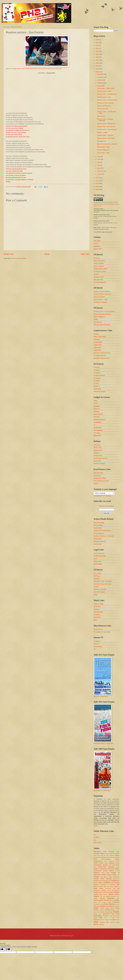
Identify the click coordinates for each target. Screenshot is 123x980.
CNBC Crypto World (100, 337)
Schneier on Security (100, 589)
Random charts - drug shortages (107, 129)
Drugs (118, 865)
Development (98, 865)
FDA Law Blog (98, 525)
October (100, 80)
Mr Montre (97, 615)
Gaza (110, 877)
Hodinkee (97, 609)
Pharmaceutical (98, 900)
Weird (118, 922)
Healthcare (115, 881)
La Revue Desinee (99, 375)
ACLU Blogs (97, 573)
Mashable (97, 417)
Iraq (108, 887)
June (99, 159)
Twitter (113, 918)
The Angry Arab (98, 280)
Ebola (95, 867)
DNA (110, 865)
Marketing (101, 892)
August (100, 86)
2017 (97, 60)
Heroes (96, 883)
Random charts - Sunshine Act (106, 124)
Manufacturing (115, 890)
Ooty (118, 896)
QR (95, 906)
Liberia (109, 890)
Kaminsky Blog (98, 612)
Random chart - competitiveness (107, 94)
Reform (111, 906)
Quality (98, 906)
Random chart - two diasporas (106, 126)
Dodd (113, 865)
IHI (95, 835)
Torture (115, 916)
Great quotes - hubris (103, 147)
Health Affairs (98, 528)
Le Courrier (97, 378)
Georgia (96, 879)
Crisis (96, 863)
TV (109, 918)
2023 (97, 43)
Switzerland (106, 914)
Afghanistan (97, 852)
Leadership (97, 890)
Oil (101, 896)
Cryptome (97, 579)
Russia (117, 908)
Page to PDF (98, 249)
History (100, 883)
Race (107, 906)
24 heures (97, 367)
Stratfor (96, 319)
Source (96, 826)
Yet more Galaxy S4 (103, 150)
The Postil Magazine (100, 282)
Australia (117, 853)
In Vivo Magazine (99, 533)
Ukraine (107, 920)
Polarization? (104, 696)
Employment (103, 869)
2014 (97, 69)
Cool (106, 861)
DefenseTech (98, 450)
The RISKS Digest (99, 592)
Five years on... (102, 141)
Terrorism (106, 916)
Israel (116, 887)
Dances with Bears (99, 297)
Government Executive (101, 458)
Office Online (98, 843)
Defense (112, 863)
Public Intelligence (99, 317)
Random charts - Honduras (105, 135)
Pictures (107, 900)
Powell (109, 902)
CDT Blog (97, 576)
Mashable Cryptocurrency (101, 358)
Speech (107, 912)
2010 (97, 184)
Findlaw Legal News (100, 556)
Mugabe (96, 894)
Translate (106, 496)
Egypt (118, 867)
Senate (113, 910)
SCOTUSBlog (98, 564)
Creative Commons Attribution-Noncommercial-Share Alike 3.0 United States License (106, 204)
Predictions (116, 902)
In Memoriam (111, 885)
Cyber (106, 863)
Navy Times (97, 461)
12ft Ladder (97, 241)
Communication (106, 859)
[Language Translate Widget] (104, 493)
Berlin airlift (100, 855)
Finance (97, 873)
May (99, 162)
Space (102, 912)
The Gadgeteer (98, 430)
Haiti (110, 881)
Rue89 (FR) (97, 389)
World (96, 924)
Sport (111, 912)
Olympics (113, 896)
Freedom (109, 875)
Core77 (96, 403)
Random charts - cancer (104, 91)
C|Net (95, 401)
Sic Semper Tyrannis (100, 271)
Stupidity (116, 912)
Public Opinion (109, 904)
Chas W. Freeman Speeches (102, 294)
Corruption (111, 861)
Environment (97, 871)
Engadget (97, 406)
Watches (113, 922)
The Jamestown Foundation (102, 325)
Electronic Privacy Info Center (103, 584)
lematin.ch (97, 386)
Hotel (112, 883)
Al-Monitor (97, 258)
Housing (117, 883)
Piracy (112, 900)
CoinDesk (97, 339)
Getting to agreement (107, 744)
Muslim (105, 894)
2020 (97, 51)
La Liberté (97, 373)
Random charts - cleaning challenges (105, 120)
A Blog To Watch (99, 604)
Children (117, 857)
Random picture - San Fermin (106, 138)
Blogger (71, 936)
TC (95, 425)
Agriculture (111, 852)
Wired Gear (97, 436)
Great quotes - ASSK (103, 153)
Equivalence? (101, 116)
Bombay (96, 857)
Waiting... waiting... (103, 132)
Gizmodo (96, 411)
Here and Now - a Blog (101, 299)
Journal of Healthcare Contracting (104, 536)
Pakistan (102, 898)
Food (108, 873)
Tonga (111, 916)
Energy (117, 869)
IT (119, 887)
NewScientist (98, 539)
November (101, 77)
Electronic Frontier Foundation (103, 581)
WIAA (95, 620)
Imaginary (96, 885)
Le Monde (97, 381)
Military (117, 892)
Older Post (85, 254)
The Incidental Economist (101, 481)
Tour (118, 916)
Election (96, 869)
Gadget (96, 877)
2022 (97, 46)
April (99, 165)
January (100, 174)
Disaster (105, 865)
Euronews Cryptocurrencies (102, 353)
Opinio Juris (97, 561)
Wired (95, 595)
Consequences (98, 861)
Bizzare (117, 855)
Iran (105, 887)
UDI (101, 920)
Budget (104, 857)
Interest (96, 887)
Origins (96, 898)
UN (110, 920)
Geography (116, 877)
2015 (97, 66)
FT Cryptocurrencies (100, 355)
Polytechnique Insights (100, 269)
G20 (118, 875)
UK (103, 920)
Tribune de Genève (99, 392)
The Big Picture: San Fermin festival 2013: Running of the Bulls (31, 69)
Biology (112, 855)
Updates (114, 920)
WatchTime (97, 617)
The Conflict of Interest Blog (102, 632)
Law (118, 888)
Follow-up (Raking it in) (104, 106)
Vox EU (96, 484)
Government (97, 881)
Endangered (111, 869)
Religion (96, 908)
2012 (97, 178)
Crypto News (98, 345)
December (101, 74)
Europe (105, 871)
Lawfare (96, 587)
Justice (101, 888)
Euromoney (97, 476)
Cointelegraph (98, 342)
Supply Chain (97, 914)
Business (112, 857)
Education (111, 867)
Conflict (117, 859)
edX (95, 840)
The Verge (97, 433)
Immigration (103, 885)
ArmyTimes (97, 445)
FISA (103, 873)
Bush (108, 857)
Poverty (104, 902)
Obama (96, 896)
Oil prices (106, 896)
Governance (116, 879)
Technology (98, 916)
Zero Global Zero (105, 791)
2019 (97, 54)
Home (47, 254)
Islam (112, 887)
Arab (111, 853)
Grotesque (105, 881)
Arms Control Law (99, 553)
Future (114, 875)
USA (96, 922)
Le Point (96, 383)
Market (96, 892)
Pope (95, 902)
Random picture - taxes (104, 97)
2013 (97, 72)
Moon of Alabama (99, 266)
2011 (97, 181)
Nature (111, 894)
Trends (101, 918)
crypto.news (97, 347)
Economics (102, 867)
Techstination (98, 428)
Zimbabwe (101, 924)
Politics (117, 900)
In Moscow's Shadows (100, 302)
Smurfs (118, 910)
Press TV (96, 644)
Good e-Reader (98, 414)
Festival (117, 871)
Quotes (103, 906)
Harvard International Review (102, 314)
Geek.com (97, 409)
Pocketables (97, 422)
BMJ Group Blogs (99, 523)
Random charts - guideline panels (107, 100)
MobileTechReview (99, 420)
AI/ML (118, 852)
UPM (118, 920)
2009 (97, 186)
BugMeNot (97, 246)
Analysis (102, 853)
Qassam (117, 904)
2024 (97, 40)
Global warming (106, 879)
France (104, 875)
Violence (102, 922)
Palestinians (111, 898)
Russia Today (98, 646)
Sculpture (102, 910)
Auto (95, 855)
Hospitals (107, 883)
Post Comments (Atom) (19, 258)
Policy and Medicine (100, 541)
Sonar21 (96, 274)
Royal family (110, 908)
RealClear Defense (99, 464)
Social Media (97, 912)
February (100, 171)
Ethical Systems (99, 629)
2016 (97, 63)
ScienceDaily (98, 544)
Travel (95, 918)
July (99, 157)
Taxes (118, 914)
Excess (112, 871)
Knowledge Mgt (110, 888)
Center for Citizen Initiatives (102, 291)
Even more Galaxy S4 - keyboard (107, 144)
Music (101, 894)
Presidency (97, 904)
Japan (96, 888)
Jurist (95, 559)
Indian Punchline (99, 263)
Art (113, 853)
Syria (113, 914)
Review (102, 908)
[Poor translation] (8, 949)
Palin (118, 898)
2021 (97, 48)
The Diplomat (98, 322)
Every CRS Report (99, 261)
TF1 (95, 649)
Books (100, 857)
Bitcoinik (96, 334)
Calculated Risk (98, 473)
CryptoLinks (97, 350)
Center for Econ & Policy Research (104, 311)
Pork (99, 902)
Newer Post (9, 254)
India (118, 885)
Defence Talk (98, 448)
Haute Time (97, 607)
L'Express (97, 370)
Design (117, 863)
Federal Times (98, 456)
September (101, 83)
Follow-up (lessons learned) (105, 103)
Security (108, 910)
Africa (105, 852)
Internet (101, 887)
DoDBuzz (97, 453)
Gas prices (104, 877)
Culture (101, 863)
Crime (118, 861)
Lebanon (103, 890)
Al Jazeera (97, 641)
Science (96, 910)
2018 (97, 57)
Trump (106, 918)
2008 (97, 189)
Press (102, 904)
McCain (106, 892)
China (95, 859)
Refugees (117, 906)
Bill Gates (106, 855)
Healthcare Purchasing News (102, 531)
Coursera (96, 837)
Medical (111, 892)
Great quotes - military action (106, 88)
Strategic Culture (99, 277)
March (99, 168)
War (108, 922)
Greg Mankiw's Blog (100, 478)
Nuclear (117, 894)
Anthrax (107, 854)
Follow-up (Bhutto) (103, 109)
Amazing (96, 853)
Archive (96, 243)
